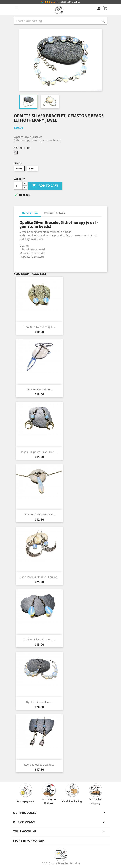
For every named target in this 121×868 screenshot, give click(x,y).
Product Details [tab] (54, 213)
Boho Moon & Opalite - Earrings (39, 577)
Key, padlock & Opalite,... (39, 765)
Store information (29, 841)
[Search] (60, 21)
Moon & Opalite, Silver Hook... (39, 452)
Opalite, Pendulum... (39, 389)
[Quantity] (18, 186)
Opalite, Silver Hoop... (39, 702)
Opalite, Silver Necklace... (39, 514)
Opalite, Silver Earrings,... (39, 327)
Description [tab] (30, 213)
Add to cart (45, 186)
